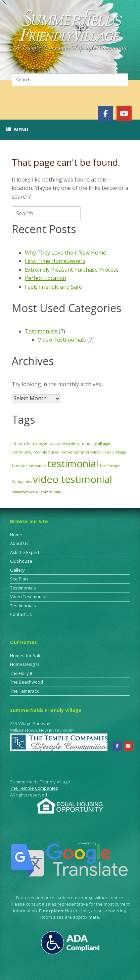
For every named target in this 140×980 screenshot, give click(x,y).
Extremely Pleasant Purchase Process (72, 270)
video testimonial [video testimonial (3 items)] (73, 479)
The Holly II (21, 673)
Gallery (17, 570)
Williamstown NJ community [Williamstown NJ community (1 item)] (36, 492)
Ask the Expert (25, 552)
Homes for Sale (26, 655)
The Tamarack (25, 691)
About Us (19, 543)
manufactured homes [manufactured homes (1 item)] (53, 452)
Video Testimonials (62, 340)
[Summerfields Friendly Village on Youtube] (124, 114)
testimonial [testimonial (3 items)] (73, 464)
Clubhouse (21, 561)
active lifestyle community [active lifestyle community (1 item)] (74, 443)
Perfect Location (45, 278)
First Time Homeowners (55, 261)
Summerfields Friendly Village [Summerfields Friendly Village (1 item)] (100, 452)
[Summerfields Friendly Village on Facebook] (106, 114)
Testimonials (41, 331)
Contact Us (21, 614)
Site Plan (19, 579)
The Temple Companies (34, 788)
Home (16, 535)
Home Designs (25, 664)
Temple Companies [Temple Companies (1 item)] (29, 466)
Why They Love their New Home (65, 253)
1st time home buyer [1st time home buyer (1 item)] (30, 443)
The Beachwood (27, 682)
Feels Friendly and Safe (53, 287)
